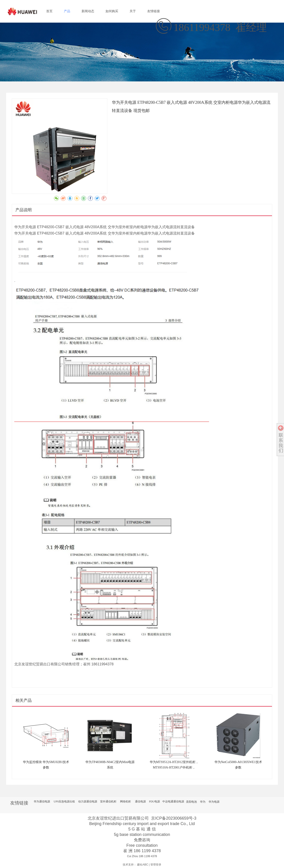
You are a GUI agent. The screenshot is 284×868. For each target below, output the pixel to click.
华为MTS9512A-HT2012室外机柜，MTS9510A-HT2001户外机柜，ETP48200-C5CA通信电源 (174, 767)
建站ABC (143, 865)
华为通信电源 (42, 802)
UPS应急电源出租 (64, 802)
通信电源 (140, 802)
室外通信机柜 (108, 802)
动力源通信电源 (88, 802)
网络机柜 (125, 802)
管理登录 (156, 865)
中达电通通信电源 (173, 802)
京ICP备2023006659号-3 (174, 818)
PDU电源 (154, 802)
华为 (203, 802)
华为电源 (214, 802)
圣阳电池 (191, 802)
